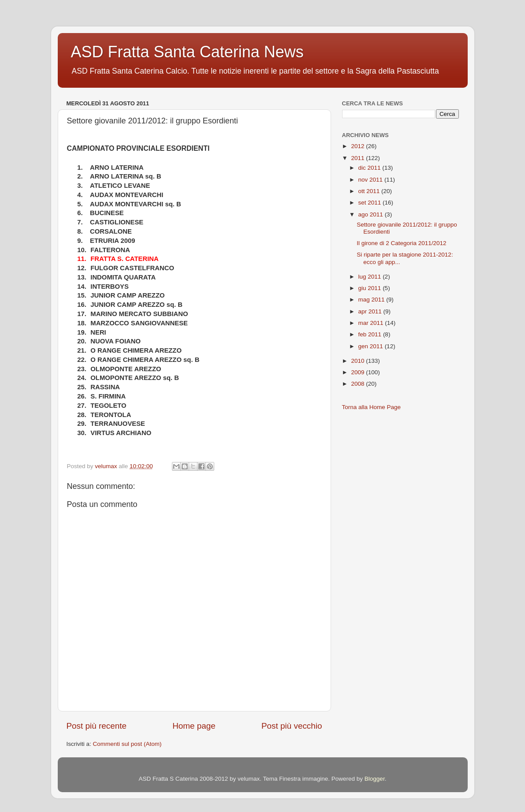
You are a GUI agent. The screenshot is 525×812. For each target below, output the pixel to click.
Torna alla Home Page (372, 407)
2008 (358, 384)
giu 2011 (371, 288)
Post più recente (97, 726)
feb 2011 (371, 334)
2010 (358, 361)
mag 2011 (372, 300)
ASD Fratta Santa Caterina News (187, 52)
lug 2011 (371, 277)
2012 (358, 146)
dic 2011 (370, 168)
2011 (358, 158)
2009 (358, 372)
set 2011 (371, 203)
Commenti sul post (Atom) (127, 744)
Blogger (375, 779)
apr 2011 (371, 311)
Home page (194, 726)
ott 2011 (370, 191)
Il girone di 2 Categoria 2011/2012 (401, 243)
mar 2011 (372, 323)
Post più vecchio (292, 726)
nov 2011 (371, 180)
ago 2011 (372, 214)
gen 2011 (372, 346)
